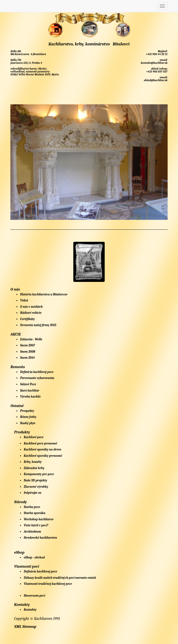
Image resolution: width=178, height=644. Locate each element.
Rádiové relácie (31, 313)
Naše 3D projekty (35, 480)
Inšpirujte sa (32, 493)
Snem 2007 (27, 345)
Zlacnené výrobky (36, 487)
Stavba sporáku (34, 513)
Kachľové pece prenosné (40, 443)
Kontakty (30, 610)
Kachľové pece (34, 437)
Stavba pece (32, 507)
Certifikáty (27, 319)
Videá (24, 300)
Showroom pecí (34, 596)
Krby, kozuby (33, 462)
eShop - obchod (34, 557)
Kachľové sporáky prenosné (43, 456)
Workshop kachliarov (39, 519)
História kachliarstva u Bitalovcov (44, 294)
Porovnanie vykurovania (37, 378)
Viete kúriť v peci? (36, 525)
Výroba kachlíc (30, 397)
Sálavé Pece (28, 384)
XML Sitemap (25, 627)
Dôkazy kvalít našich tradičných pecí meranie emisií (60, 578)
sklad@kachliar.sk (155, 80)
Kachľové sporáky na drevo (42, 449)
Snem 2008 (27, 352)
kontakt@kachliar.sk (154, 63)
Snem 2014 (27, 358)
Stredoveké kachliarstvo (40, 538)
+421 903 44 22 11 (156, 54)
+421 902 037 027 (156, 72)
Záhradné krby (34, 468)
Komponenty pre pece (39, 474)
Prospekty (27, 411)
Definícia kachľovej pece (37, 372)
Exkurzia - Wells (31, 339)
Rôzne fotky (28, 417)
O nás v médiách (31, 307)
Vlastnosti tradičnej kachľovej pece (48, 584)
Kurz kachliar (30, 390)
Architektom (32, 532)
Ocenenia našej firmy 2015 (38, 325)
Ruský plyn (28, 423)
